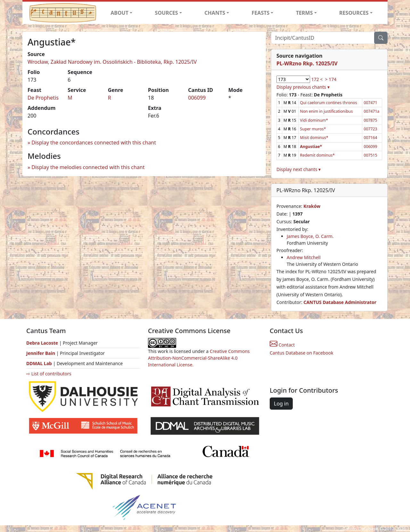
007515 (370, 155)
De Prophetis (43, 98)
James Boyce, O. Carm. (310, 236)
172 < (317, 79)
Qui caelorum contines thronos (329, 103)
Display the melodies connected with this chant (88, 167)
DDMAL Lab (39, 363)
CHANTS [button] (215, 13)
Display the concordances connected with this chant (94, 143)
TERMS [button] (304, 13)
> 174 (331, 79)
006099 (197, 98)
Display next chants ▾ (299, 169)
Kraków (312, 206)
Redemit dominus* (318, 155)
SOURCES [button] (167, 13)
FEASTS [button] (261, 13)
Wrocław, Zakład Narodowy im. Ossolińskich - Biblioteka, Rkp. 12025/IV (112, 62)
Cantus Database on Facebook (302, 353)
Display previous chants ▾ (303, 87)
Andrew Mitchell (304, 257)
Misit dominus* (314, 138)
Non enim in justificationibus (327, 111)
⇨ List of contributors (49, 374)
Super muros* (313, 129)
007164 (370, 138)
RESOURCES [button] (354, 13)
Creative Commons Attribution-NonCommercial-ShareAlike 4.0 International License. (199, 358)
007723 (370, 129)
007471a (371, 111)
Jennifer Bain (41, 353)
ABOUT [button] (119, 13)
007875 (370, 120)
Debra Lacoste (42, 343)
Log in (281, 404)
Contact (282, 345)
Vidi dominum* (314, 120)
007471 (370, 103)
